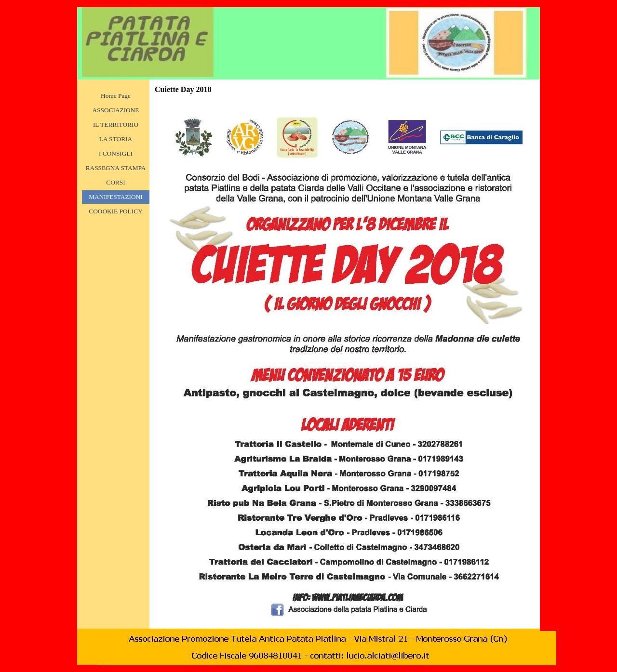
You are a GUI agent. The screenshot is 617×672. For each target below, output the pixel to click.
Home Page (116, 96)
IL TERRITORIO (116, 125)
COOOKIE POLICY (115, 211)
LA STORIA (116, 139)
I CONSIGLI (116, 153)
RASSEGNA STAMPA (116, 168)
